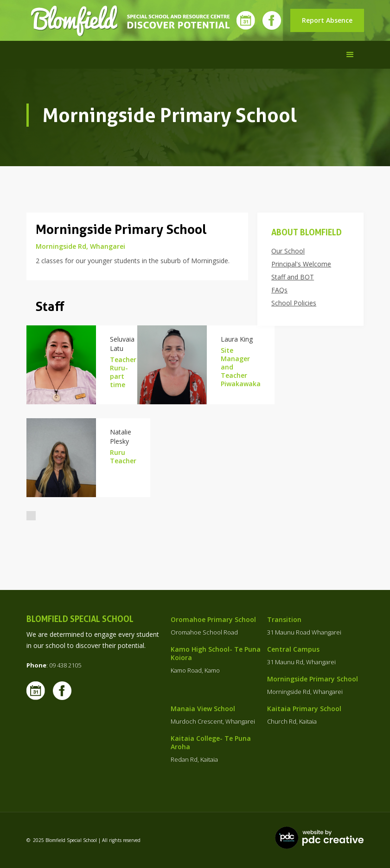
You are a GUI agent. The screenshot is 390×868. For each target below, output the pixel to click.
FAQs (279, 290)
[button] (350, 55)
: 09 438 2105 (54, 665)
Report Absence (327, 20)
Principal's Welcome (301, 264)
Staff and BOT (293, 277)
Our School (288, 251)
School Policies (294, 303)
